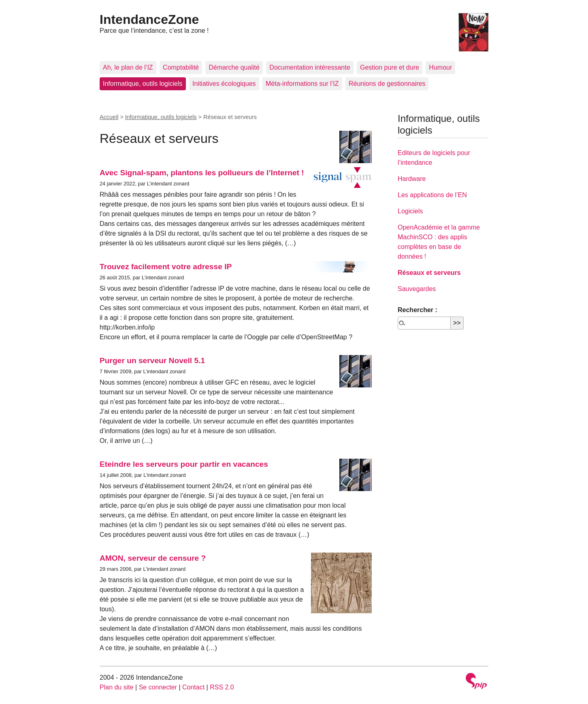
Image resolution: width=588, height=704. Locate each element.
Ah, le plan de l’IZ (128, 67)
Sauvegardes (417, 289)
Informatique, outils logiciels (143, 84)
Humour (440, 67)
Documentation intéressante (310, 67)
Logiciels (410, 211)
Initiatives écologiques (224, 84)
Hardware (412, 179)
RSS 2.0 (222, 687)
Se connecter (158, 687)
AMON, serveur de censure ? (153, 558)
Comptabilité (181, 67)
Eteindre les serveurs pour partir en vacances (184, 464)
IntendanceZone (149, 19)
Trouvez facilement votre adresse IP (166, 267)
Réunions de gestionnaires (387, 84)
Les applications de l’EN (432, 195)
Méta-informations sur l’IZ (302, 84)
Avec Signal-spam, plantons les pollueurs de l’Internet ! (202, 173)
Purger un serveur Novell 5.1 (152, 361)
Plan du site (117, 687)
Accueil (109, 117)
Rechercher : (418, 310)
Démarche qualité (234, 67)
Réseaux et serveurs (429, 273)
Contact (193, 687)
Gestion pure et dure (390, 67)
